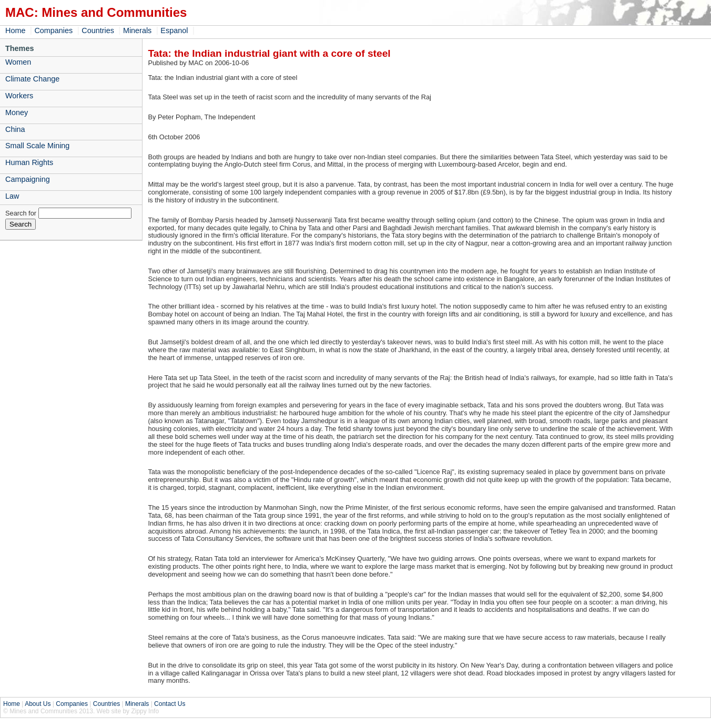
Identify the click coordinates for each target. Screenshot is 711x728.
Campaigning (28, 179)
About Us (38, 704)
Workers (19, 96)
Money (17, 112)
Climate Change (32, 79)
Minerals (137, 30)
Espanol (174, 30)
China (15, 129)
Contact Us (170, 704)
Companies (53, 30)
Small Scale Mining (37, 146)
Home (15, 30)
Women (18, 62)
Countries (98, 30)
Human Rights (29, 162)
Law (12, 196)
